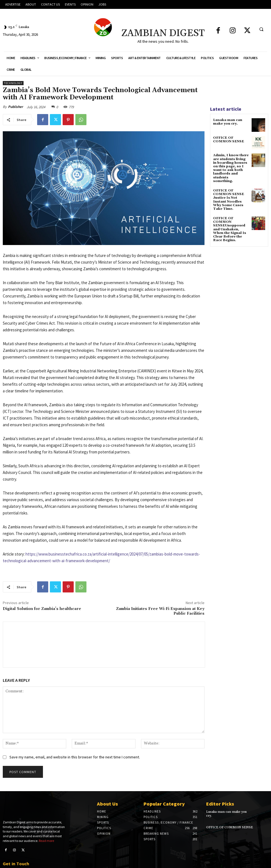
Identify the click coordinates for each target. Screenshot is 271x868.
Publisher (16, 107)
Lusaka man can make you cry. (228, 122)
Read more (46, 832)
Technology (13, 83)
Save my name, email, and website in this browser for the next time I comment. (75, 757)
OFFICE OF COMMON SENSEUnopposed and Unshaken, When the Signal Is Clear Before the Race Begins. (230, 229)
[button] (261, 29)
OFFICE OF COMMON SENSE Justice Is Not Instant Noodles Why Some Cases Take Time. (229, 200)
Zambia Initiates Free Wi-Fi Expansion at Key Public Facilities (160, 611)
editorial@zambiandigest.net (30, 862)
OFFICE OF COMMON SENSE (229, 140)
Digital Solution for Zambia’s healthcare (42, 609)
